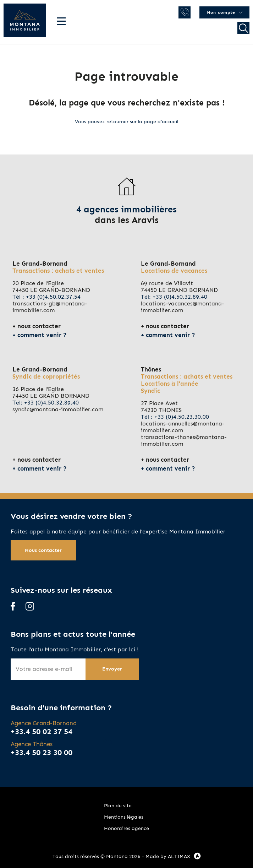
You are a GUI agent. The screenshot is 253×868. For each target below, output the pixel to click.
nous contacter (39, 326)
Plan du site (118, 806)
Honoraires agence (126, 828)
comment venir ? (42, 335)
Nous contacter (43, 550)
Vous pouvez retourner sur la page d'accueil (126, 122)
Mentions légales (124, 817)
